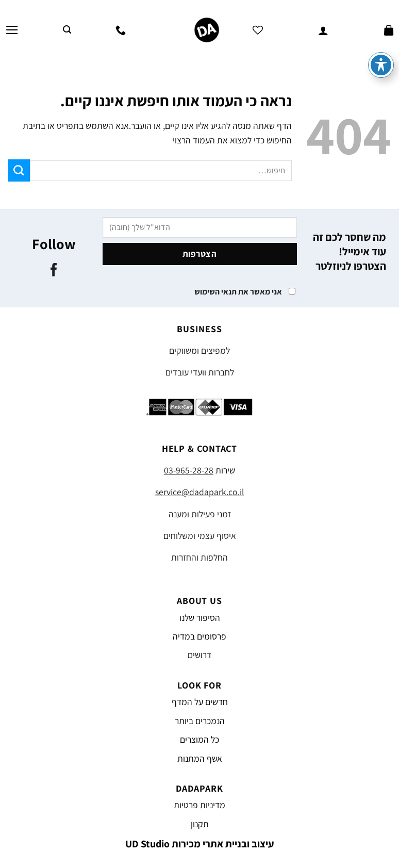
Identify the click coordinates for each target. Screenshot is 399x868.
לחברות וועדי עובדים (200, 372)
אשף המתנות (200, 758)
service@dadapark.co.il (199, 492)
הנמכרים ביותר (200, 721)
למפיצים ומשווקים (199, 350)
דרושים (199, 655)
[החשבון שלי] (323, 30)
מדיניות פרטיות (199, 805)
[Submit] (19, 170)
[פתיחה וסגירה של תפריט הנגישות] (381, 41)
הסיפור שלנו (200, 618)
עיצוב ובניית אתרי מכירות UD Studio (200, 844)
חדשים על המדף (200, 702)
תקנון (200, 824)
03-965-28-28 (189, 470)
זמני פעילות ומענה (200, 514)
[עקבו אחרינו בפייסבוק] (54, 271)
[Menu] (12, 30)
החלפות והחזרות (199, 557)
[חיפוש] (67, 30)
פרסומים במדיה (199, 636)
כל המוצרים (199, 739)
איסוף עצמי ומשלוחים (200, 536)
